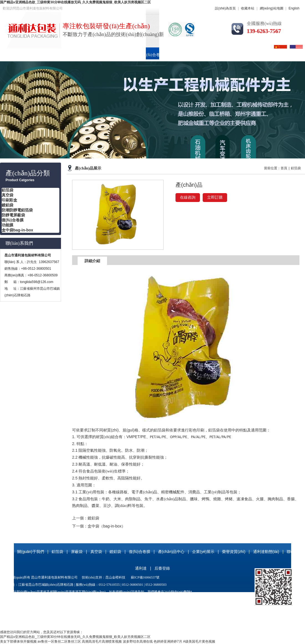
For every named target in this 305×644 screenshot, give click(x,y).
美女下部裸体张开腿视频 (18, 642)
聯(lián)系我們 (19, 243)
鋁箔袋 (71, 55)
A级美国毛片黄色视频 (199, 642)
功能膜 (7, 225)
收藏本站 (248, 8)
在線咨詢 (188, 197)
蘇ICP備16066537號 (145, 577)
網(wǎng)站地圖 (272, 8)
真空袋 (96, 55)
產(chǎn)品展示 (88, 168)
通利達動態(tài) (266, 552)
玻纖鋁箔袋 (192, 599)
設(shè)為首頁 (225, 8)
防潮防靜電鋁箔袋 (17, 210)
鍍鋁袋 (7, 205)
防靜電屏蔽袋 (13, 215)
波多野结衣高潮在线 (138, 642)
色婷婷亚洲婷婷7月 (168, 642)
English (294, 8)
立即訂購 (215, 197)
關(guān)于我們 (40, 55)
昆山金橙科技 (115, 577)
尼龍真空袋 (115, 599)
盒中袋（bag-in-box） (106, 526)
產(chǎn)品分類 (28, 173)
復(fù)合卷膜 (153, 55)
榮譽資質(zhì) (261, 55)
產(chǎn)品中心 (190, 55)
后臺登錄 (162, 568)
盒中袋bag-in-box (17, 230)
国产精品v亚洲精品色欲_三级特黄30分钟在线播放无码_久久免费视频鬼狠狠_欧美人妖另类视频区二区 (75, 2)
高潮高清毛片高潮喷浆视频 (102, 642)
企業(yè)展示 (226, 55)
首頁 (10, 55)
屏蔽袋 (77, 552)
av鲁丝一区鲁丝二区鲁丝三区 (59, 642)
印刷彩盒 (122, 55)
